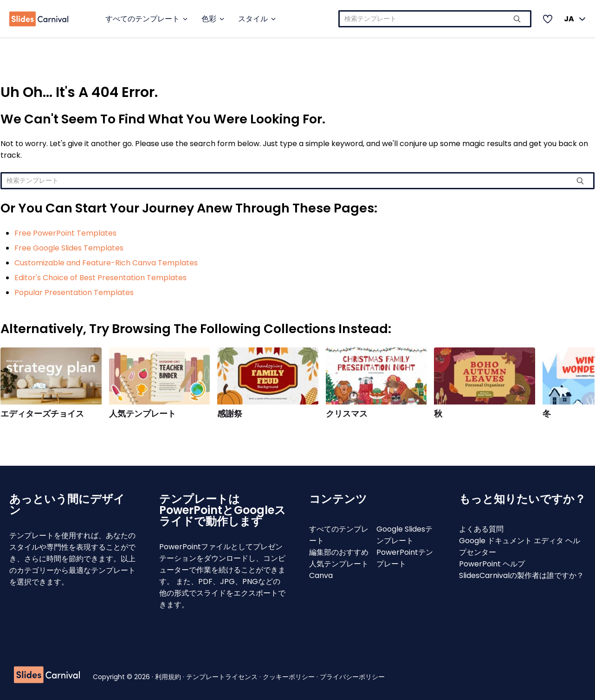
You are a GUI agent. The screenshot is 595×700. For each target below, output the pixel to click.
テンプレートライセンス (223, 677)
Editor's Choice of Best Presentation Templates (100, 278)
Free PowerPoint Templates (65, 233)
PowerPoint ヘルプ (492, 564)
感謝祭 (230, 414)
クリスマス (347, 414)
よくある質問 (481, 529)
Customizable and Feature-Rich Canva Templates (106, 263)
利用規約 (169, 677)
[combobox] (435, 19)
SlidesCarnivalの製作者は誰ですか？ (521, 575)
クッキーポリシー (290, 677)
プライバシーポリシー (352, 677)
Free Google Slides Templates (69, 248)
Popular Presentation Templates (74, 292)
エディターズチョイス (42, 414)
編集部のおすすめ (339, 552)
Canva (321, 575)
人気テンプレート (142, 414)
